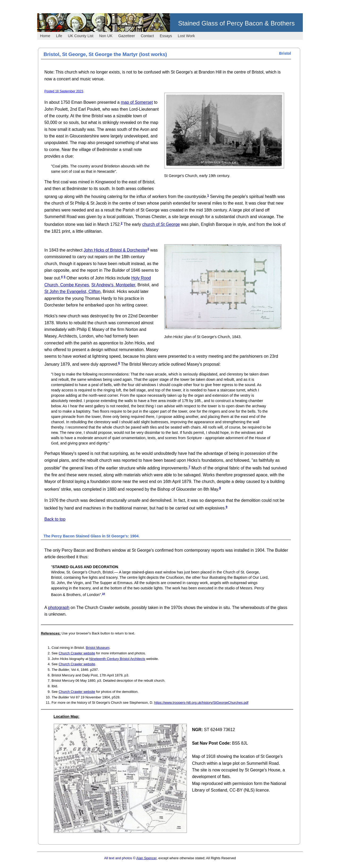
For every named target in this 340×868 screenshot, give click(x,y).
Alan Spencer (146, 858)
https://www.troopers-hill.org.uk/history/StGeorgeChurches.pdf (201, 703)
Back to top (55, 519)
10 (103, 593)
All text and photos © (120, 858)
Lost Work (186, 36)
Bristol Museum (98, 648)
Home (45, 36)
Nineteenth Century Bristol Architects (117, 659)
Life (59, 36)
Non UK (106, 36)
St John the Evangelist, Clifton (72, 292)
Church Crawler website (77, 653)
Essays (166, 36)
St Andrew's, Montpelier (113, 285)
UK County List (81, 36)
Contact (147, 36)
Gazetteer (127, 36)
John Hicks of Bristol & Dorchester (116, 250)
